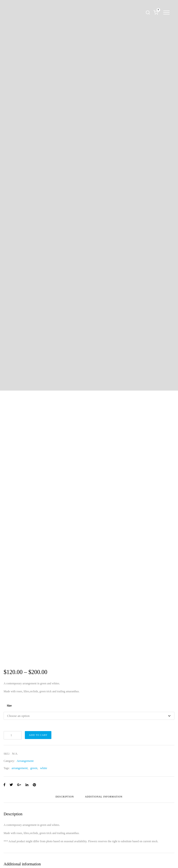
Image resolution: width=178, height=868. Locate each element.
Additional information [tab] (104, 797)
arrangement (20, 768)
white (44, 768)
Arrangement (25, 761)
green (34, 768)
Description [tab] (65, 797)
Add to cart (38, 735)
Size (9, 706)
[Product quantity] (13, 735)
